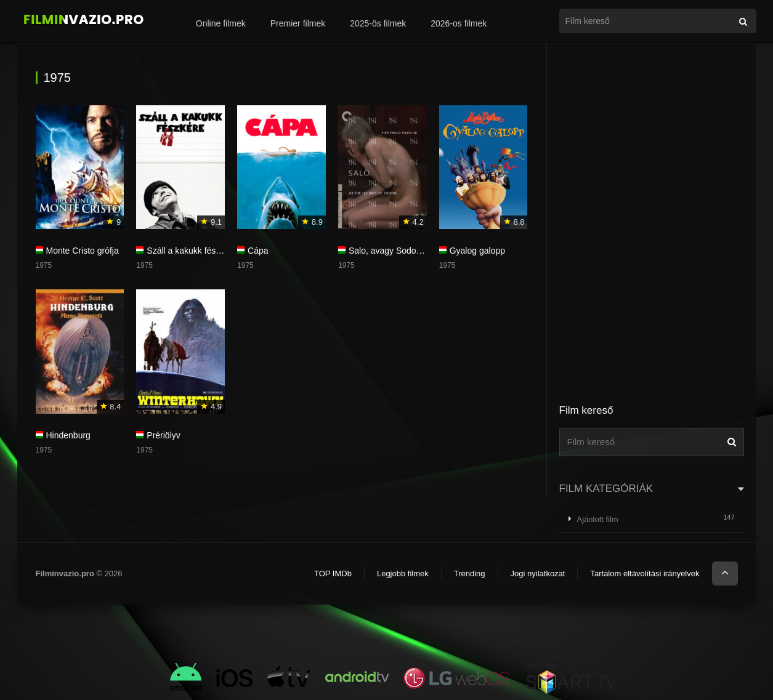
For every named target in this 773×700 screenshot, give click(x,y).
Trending (470, 573)
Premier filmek (298, 23)
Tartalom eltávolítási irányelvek (645, 573)
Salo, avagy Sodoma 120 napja (409, 251)
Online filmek (221, 23)
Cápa (258, 251)
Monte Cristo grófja (83, 251)
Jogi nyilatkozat (538, 573)
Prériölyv (163, 435)
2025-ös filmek (378, 23)
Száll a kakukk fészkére (192, 251)
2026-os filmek (459, 23)
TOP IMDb (333, 573)
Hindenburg (68, 435)
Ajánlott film (598, 519)
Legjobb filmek (403, 573)
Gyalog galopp (477, 251)
